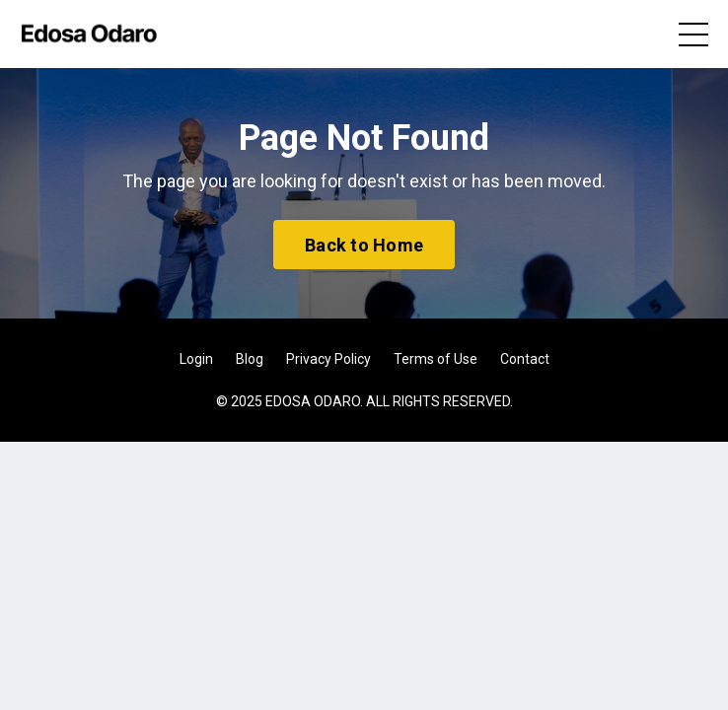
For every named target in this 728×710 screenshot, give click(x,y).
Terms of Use (436, 359)
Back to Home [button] (364, 245)
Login (196, 359)
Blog (250, 359)
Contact (525, 359)
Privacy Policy (328, 359)
